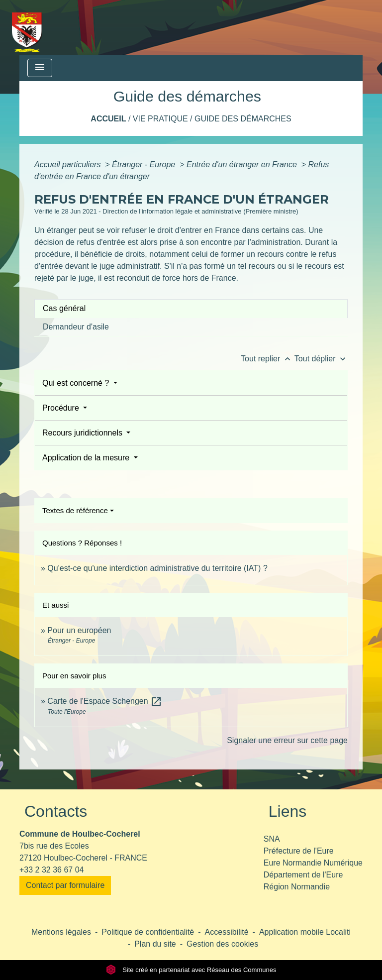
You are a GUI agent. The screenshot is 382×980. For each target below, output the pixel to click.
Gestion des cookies (222, 944)
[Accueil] (27, 27)
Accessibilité (227, 932)
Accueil (108, 119)
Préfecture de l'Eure (299, 851)
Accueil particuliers (69, 164)
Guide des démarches (243, 119)
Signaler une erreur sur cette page (287, 740)
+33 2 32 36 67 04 (51, 870)
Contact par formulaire (65, 885)
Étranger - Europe (145, 164)
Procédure (62, 408)
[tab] (191, 309)
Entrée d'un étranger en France (243, 164)
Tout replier (268, 359)
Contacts (56, 811)
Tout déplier (321, 359)
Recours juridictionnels (83, 433)
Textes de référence (75, 510)
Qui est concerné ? (77, 383)
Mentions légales (61, 932)
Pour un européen (79, 630)
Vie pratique (160, 119)
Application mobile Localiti (305, 932)
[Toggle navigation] (40, 68)
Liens (288, 811)
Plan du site (155, 944)
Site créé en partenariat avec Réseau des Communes (191, 970)
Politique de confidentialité (148, 932)
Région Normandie (297, 887)
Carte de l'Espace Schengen (105, 701)
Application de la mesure (87, 458)
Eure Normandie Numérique (313, 863)
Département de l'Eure (303, 875)
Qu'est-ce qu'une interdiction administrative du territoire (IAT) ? (157, 568)
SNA (272, 839)
